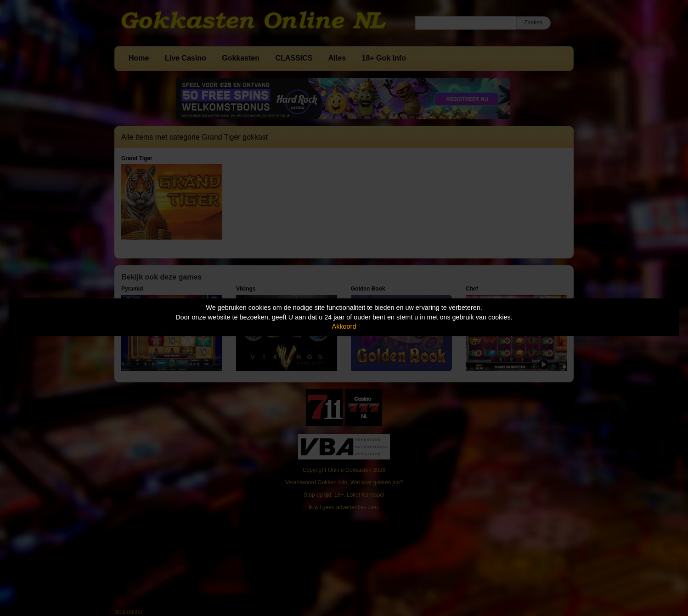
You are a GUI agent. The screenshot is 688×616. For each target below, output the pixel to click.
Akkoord (344, 326)
